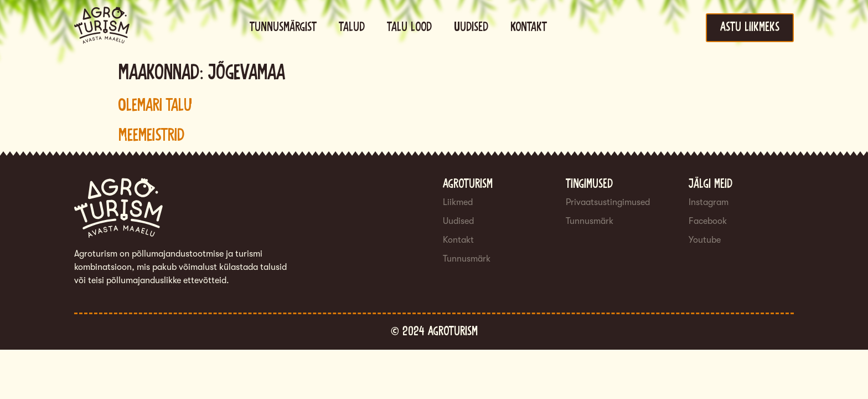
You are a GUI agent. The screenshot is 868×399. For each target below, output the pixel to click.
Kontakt (529, 27)
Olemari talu (155, 106)
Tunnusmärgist (283, 27)
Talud (352, 27)
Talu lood (409, 27)
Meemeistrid (151, 135)
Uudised (471, 27)
